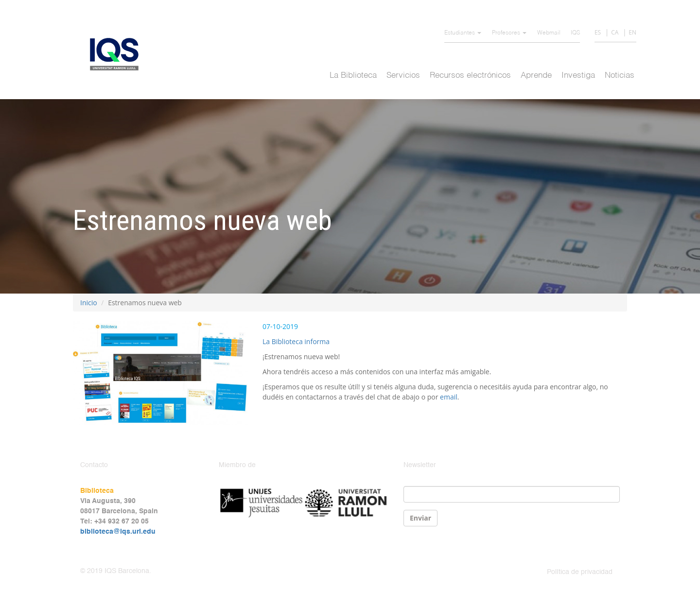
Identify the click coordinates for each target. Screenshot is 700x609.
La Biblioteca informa (296, 341)
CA (615, 32)
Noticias (620, 76)
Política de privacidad (580, 572)
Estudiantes (463, 33)
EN (632, 32)
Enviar (420, 518)
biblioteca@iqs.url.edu (118, 532)
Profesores (509, 33)
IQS (575, 33)
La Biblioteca (353, 76)
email (449, 397)
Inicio (89, 303)
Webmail (549, 33)
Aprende (536, 76)
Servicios (403, 76)
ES (598, 32)
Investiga (578, 76)
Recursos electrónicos (470, 76)
